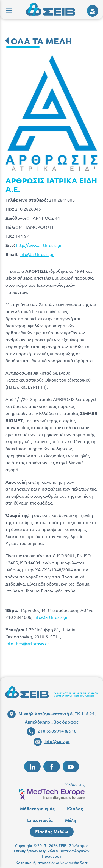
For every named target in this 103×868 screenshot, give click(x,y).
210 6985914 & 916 (52, 731)
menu (8, 10)
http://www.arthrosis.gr (39, 245)
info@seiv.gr (52, 741)
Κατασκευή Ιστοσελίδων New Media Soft (52, 863)
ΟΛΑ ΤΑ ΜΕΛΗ (41, 41)
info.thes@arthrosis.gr (27, 643)
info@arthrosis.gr (37, 254)
